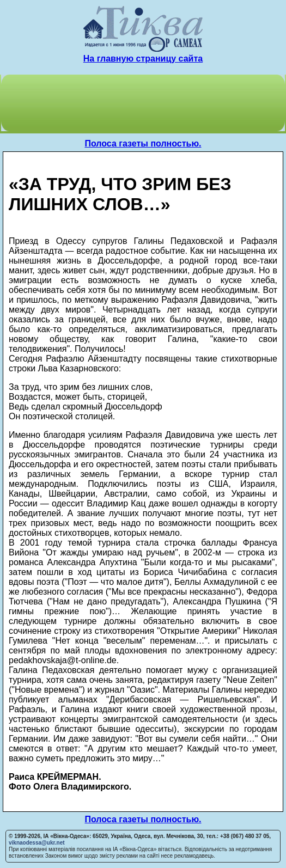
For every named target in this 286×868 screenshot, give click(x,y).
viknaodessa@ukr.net (37, 843)
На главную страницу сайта (143, 59)
